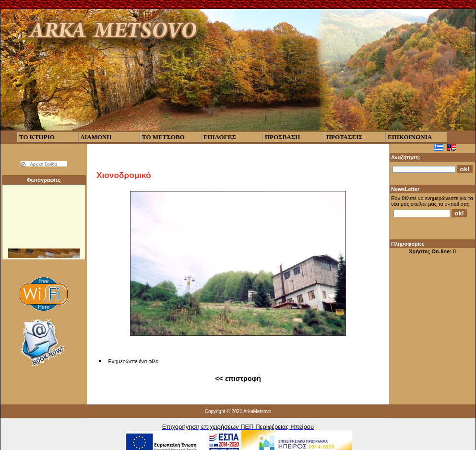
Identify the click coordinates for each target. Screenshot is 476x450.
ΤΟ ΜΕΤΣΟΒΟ (163, 137)
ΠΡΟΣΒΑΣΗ (282, 137)
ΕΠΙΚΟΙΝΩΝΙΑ (410, 137)
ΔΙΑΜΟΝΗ (96, 137)
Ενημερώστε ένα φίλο (133, 361)
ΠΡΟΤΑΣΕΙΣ (345, 137)
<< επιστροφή (238, 379)
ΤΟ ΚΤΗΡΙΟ (37, 137)
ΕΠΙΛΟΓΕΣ (220, 137)
